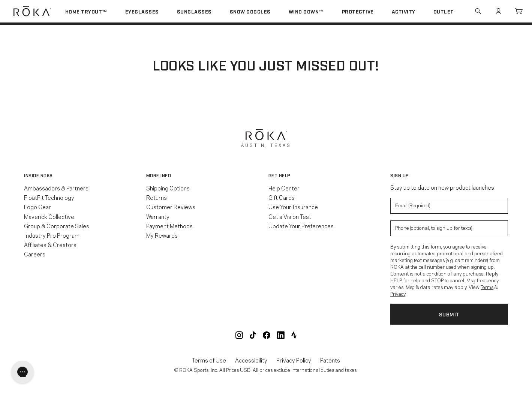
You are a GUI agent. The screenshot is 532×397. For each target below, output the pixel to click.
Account (498, 11)
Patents (330, 360)
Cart (519, 11)
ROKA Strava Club (294, 335)
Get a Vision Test (290, 216)
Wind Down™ (306, 11)
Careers (35, 254)
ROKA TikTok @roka (253, 335)
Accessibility (251, 360)
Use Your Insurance (293, 207)
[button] (83, 175)
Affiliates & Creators (50, 244)
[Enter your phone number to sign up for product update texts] (449, 228)
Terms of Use (209, 360)
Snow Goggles (250, 11)
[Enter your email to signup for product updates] (449, 206)
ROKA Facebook (267, 335)
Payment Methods (169, 226)
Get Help (279, 175)
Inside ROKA (38, 175)
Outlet (444, 11)
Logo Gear (37, 207)
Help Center (284, 188)
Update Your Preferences (301, 226)
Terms (487, 287)
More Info (159, 175)
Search (478, 11)
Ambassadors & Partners (56, 188)
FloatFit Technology (49, 197)
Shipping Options (168, 188)
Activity (404, 11)
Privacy (398, 294)
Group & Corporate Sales (57, 226)
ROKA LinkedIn (281, 335)
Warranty (158, 216)
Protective (358, 11)
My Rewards (162, 235)
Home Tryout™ (86, 11)
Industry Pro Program (52, 235)
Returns (157, 197)
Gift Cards (282, 197)
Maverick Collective (49, 216)
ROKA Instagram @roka (239, 335)
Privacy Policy (294, 360)
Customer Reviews (171, 207)
